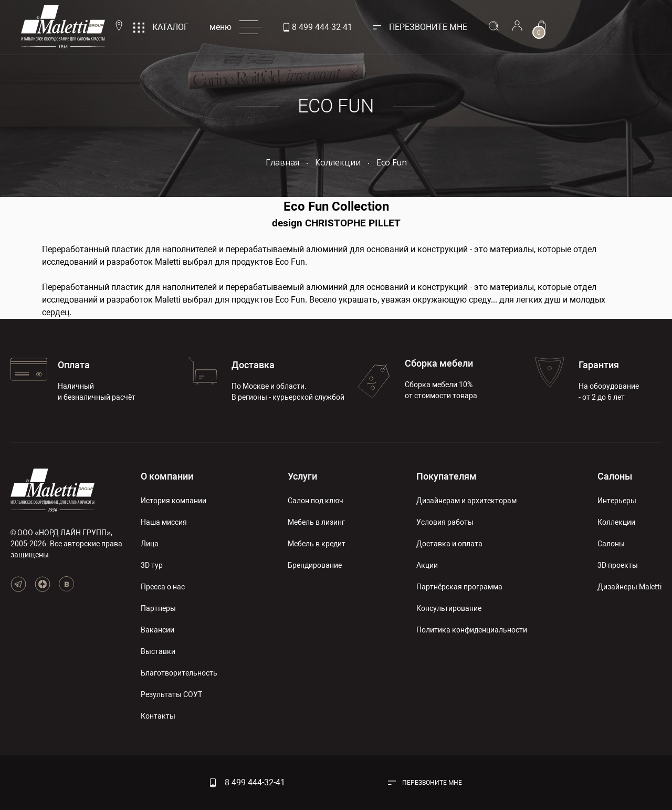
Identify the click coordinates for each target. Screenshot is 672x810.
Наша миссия (164, 522)
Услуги (302, 476)
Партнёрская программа (459, 587)
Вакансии (157, 630)
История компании (174, 501)
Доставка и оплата (449, 544)
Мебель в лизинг (316, 522)
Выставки (158, 651)
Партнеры (158, 608)
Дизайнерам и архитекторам (466, 501)
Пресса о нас (163, 587)
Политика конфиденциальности (472, 630)
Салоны (615, 476)
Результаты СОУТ (171, 694)
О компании (167, 476)
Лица (150, 544)
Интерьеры (617, 501)
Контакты (158, 716)
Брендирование (315, 565)
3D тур (152, 565)
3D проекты (618, 565)
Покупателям (447, 476)
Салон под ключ (316, 501)
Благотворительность (179, 673)
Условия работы (445, 522)
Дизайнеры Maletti (629, 587)
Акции (427, 565)
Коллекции (616, 522)
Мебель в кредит (317, 544)
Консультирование (449, 608)
